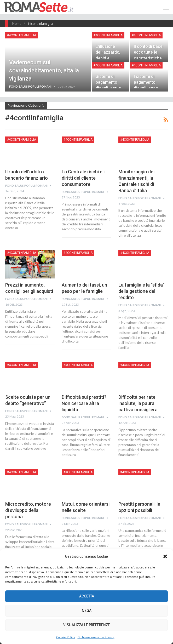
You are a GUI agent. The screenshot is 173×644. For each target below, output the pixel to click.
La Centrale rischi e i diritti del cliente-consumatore (83, 178)
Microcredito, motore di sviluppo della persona (28, 510)
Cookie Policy (66, 637)
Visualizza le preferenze (87, 625)
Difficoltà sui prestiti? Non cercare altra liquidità (84, 403)
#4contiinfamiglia (22, 35)
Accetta (87, 596)
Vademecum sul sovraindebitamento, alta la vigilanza (44, 70)
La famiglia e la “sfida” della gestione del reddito (142, 291)
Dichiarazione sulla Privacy (96, 637)
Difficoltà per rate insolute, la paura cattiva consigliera (138, 403)
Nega (87, 611)
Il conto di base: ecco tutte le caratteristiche (149, 52)
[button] (165, 556)
